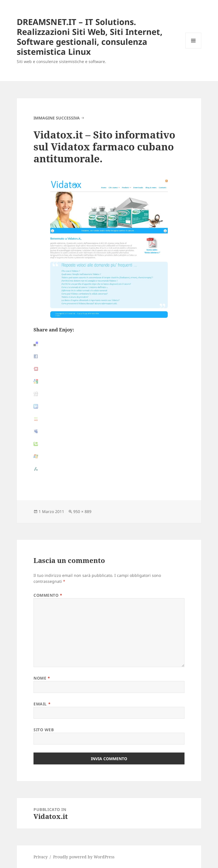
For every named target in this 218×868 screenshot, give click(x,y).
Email (42, 704)
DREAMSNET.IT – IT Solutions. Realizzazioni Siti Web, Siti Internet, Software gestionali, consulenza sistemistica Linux (90, 37)
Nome (42, 678)
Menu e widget (193, 48)
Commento (48, 595)
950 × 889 (82, 511)
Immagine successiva (57, 118)
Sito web (44, 730)
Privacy (41, 857)
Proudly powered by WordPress (84, 857)
